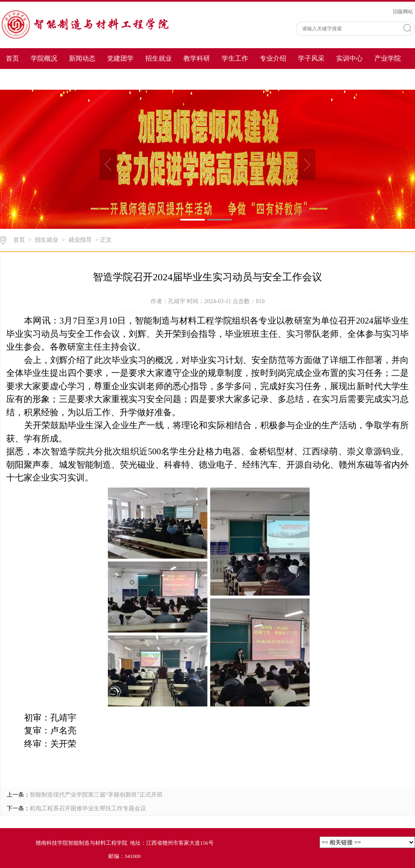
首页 (12, 58)
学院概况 (44, 58)
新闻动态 (82, 58)
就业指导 (80, 240)
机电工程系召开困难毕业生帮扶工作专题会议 (88, 808)
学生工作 (235, 58)
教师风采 (19, 79)
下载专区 (57, 79)
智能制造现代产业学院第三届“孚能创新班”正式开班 (96, 795)
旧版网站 (403, 12)
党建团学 (120, 58)
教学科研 (197, 58)
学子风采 (311, 58)
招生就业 (159, 58)
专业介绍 (273, 58)
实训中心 (349, 58)
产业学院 (388, 58)
